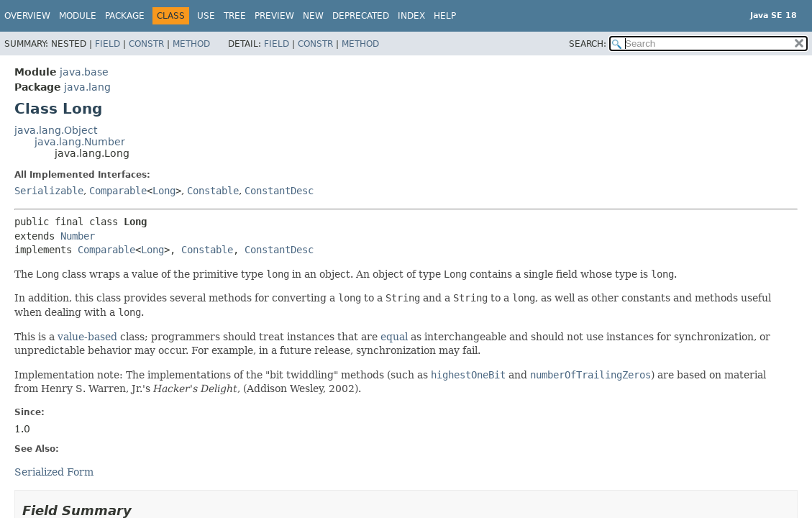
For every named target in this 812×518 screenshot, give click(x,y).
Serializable (49, 191)
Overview (27, 16)
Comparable (118, 191)
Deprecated (361, 16)
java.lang (87, 87)
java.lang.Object (56, 130)
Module (78, 16)
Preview (274, 16)
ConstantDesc (279, 191)
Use (206, 16)
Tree (235, 16)
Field (108, 44)
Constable (213, 191)
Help (445, 16)
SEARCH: (588, 44)
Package (125, 16)
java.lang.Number (80, 142)
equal (394, 337)
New (313, 16)
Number (78, 236)
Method (191, 44)
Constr (146, 44)
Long (164, 191)
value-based (87, 337)
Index (411, 16)
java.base (84, 72)
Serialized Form (54, 472)
